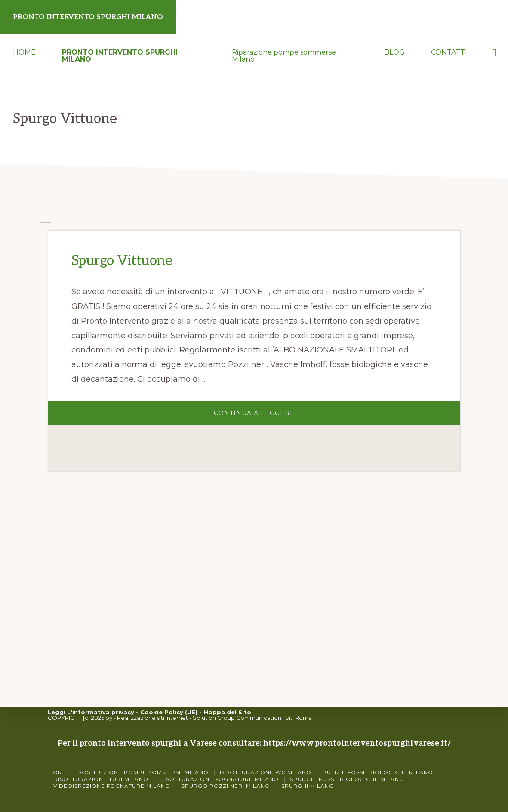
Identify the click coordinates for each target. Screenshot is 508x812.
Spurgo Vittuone (122, 261)
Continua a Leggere (278, 416)
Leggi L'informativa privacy (91, 712)
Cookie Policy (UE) (169, 712)
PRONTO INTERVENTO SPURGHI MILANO (88, 17)
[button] (494, 52)
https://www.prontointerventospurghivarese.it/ (357, 743)
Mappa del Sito (227, 712)
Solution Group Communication (237, 718)
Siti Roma (299, 718)
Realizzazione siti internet (152, 718)
